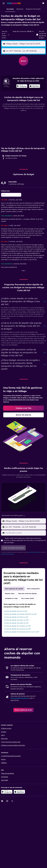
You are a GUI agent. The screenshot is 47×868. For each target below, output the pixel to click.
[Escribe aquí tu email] (25, 533)
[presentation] (35, 86)
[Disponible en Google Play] (22, 86)
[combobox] (6, 35)
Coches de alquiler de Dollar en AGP (16, 623)
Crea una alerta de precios (19, 698)
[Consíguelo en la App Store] (19, 792)
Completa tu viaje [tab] (11, 598)
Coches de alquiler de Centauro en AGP (17, 626)
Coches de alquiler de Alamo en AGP (16, 620)
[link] (23, 408)
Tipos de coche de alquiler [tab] (27, 594)
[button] (4, 3)
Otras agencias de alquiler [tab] (14, 589)
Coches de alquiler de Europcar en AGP (17, 629)
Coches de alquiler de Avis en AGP (16, 611)
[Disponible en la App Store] (35, 86)
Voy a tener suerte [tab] (27, 598)
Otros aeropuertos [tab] (33, 589)
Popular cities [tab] (10, 594)
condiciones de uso (34, 552)
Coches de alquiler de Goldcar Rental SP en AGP (20, 614)
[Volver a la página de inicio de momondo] (14, 3)
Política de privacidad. (8, 554)
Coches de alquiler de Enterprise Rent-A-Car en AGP (22, 632)
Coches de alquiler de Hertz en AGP (16, 617)
